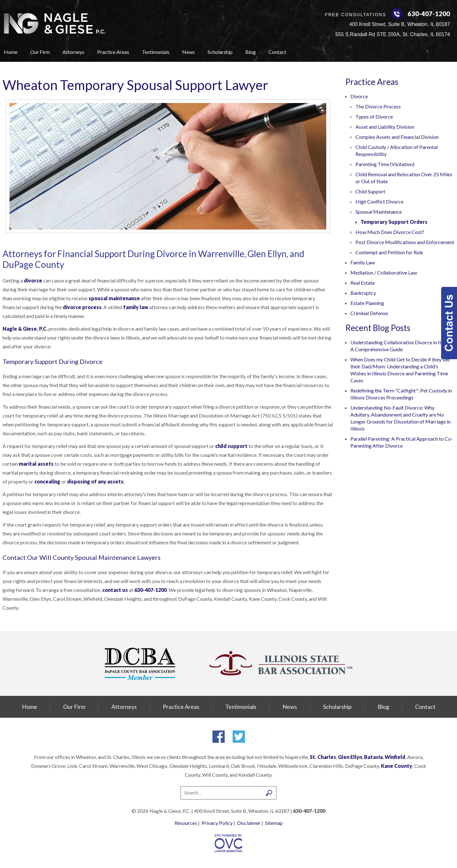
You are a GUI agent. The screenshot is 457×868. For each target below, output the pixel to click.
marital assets (36, 464)
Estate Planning (367, 303)
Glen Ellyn (350, 757)
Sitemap (274, 823)
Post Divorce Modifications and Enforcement (405, 242)
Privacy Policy (217, 823)
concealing (47, 481)
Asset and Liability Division (385, 127)
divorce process (82, 307)
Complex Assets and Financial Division (397, 137)
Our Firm (40, 52)
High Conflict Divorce (379, 201)
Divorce (359, 96)
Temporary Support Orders (394, 222)
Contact (277, 52)
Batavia (373, 757)
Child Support (370, 191)
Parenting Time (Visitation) (385, 164)
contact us (115, 590)
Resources (186, 823)
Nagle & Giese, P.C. (25, 329)
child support (231, 446)
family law (136, 307)
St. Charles (323, 757)
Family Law (363, 262)
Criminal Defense (369, 313)
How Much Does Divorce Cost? (390, 232)
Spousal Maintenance (379, 212)
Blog (251, 52)
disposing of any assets (95, 481)
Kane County (397, 766)
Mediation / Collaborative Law (384, 272)
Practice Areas (113, 52)
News (189, 52)
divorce (33, 280)
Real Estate (363, 283)
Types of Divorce (374, 117)
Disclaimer (249, 823)
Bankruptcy (363, 293)
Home (11, 52)
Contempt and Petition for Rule (389, 252)
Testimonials (156, 52)
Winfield (395, 757)
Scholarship (220, 52)
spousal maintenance (114, 298)
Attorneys (73, 52)
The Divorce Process (378, 106)
